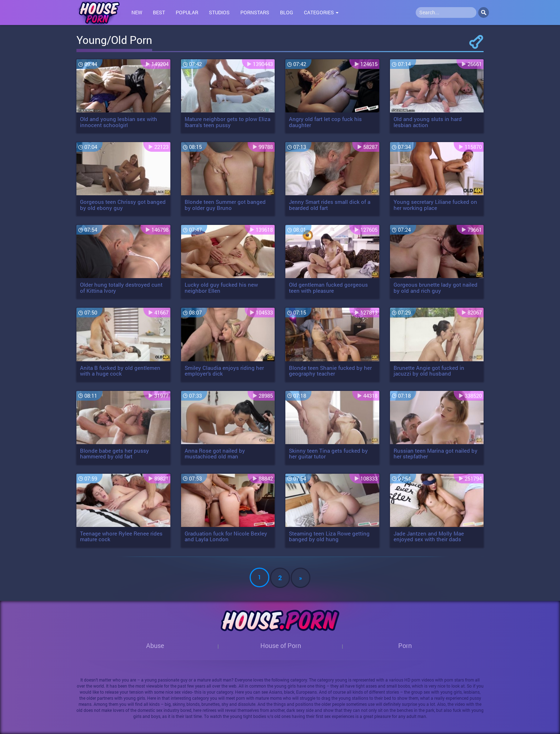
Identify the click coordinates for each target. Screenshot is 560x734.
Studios (219, 12)
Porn (405, 645)
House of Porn (281, 645)
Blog (287, 12)
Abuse (155, 645)
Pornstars (255, 12)
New (137, 12)
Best (159, 12)
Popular (187, 12)
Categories (321, 12)
